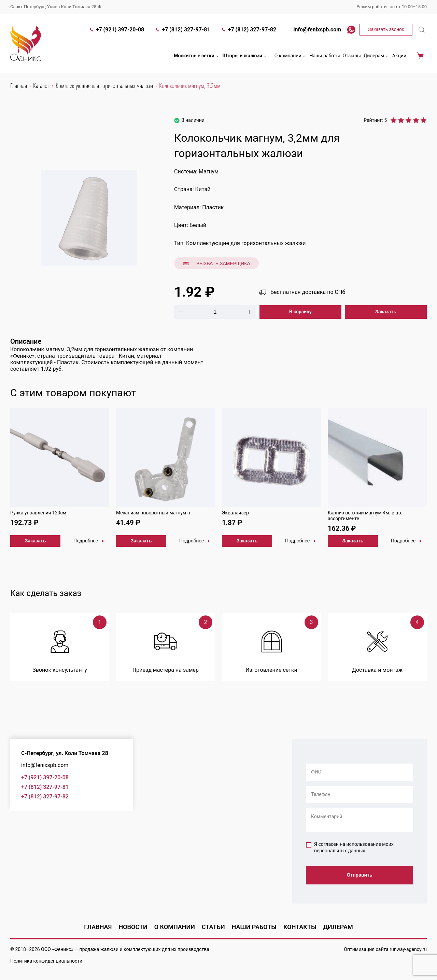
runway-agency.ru (408, 949)
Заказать (386, 312)
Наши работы (325, 56)
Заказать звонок (386, 29)
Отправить (359, 875)
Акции (399, 56)
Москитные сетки (197, 56)
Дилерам (377, 56)
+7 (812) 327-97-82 (249, 30)
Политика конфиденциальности (46, 961)
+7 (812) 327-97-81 (182, 30)
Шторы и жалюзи (245, 56)
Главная (98, 927)
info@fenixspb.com (314, 30)
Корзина (420, 56)
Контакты (300, 927)
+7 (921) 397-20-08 (117, 30)
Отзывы (352, 56)
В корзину (300, 312)
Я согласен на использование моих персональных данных (350, 848)
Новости (133, 927)
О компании (291, 56)
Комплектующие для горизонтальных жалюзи (246, 243)
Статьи (213, 927)
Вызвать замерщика (216, 264)
